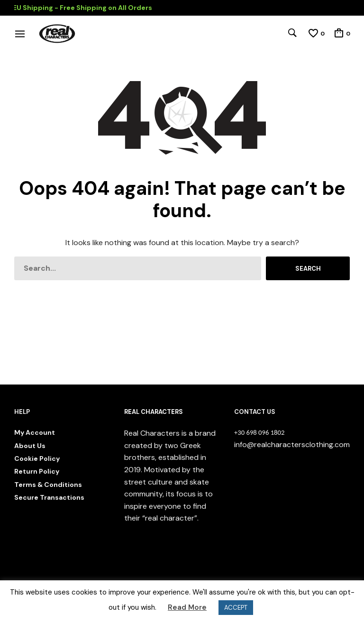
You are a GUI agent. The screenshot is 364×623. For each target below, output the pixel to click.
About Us (30, 446)
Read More (187, 607)
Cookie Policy (37, 458)
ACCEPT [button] (236, 608)
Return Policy (37, 471)
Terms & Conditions (48, 485)
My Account (35, 432)
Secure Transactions (49, 497)
